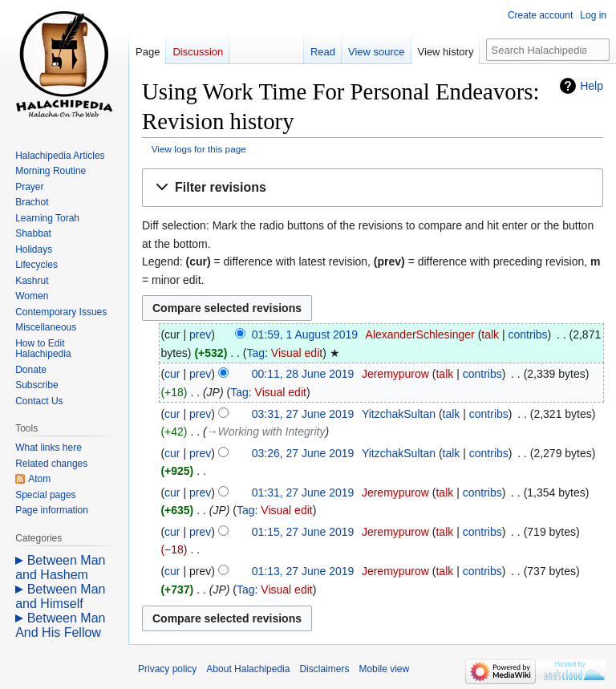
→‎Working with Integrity (266, 432)
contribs (528, 334)
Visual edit (297, 353)
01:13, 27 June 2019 (303, 571)
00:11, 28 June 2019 (303, 374)
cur (172, 374)
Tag (255, 353)
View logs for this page (199, 149)
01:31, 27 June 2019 (303, 492)
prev (200, 334)
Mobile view (384, 669)
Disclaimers (324, 669)
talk (490, 334)
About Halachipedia (248, 669)
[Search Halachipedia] (548, 50)
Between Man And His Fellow (60, 625)
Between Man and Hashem (60, 567)
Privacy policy (167, 669)
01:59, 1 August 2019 (305, 334)
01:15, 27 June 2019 (303, 532)
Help (592, 86)
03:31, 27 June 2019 (303, 414)
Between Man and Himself (60, 596)
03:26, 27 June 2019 (303, 453)
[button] (373, 188)
